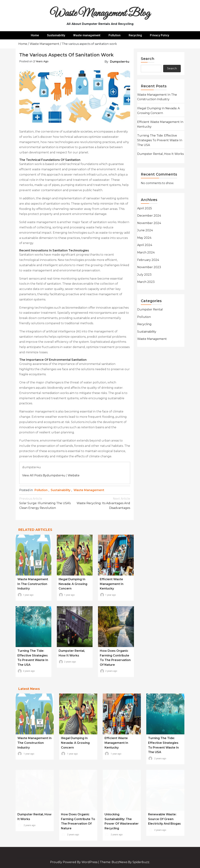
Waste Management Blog (100, 14)
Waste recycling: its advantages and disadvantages (103, 503)
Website (74, 475)
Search (148, 59)
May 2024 (144, 238)
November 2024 (149, 223)
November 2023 (149, 267)
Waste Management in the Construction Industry (33, 584)
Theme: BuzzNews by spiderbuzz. (125, 862)
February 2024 (148, 260)
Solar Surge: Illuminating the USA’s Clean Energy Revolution (47, 503)
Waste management (87, 35)
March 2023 (146, 282)
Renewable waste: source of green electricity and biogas (164, 819)
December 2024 (149, 216)
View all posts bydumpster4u (44, 475)
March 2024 (146, 252)
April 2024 (145, 245)
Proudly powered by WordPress (74, 862)
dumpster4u (120, 62)
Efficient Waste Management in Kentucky (112, 584)
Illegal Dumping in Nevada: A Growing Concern (73, 584)
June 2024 (145, 230)
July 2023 (144, 275)
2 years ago (41, 61)
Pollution (115, 35)
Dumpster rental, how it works (160, 154)
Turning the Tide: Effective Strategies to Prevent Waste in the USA (160, 140)
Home (35, 35)
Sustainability (56, 35)
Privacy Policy (160, 35)
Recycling (135, 35)
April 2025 (145, 208)
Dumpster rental (150, 309)
